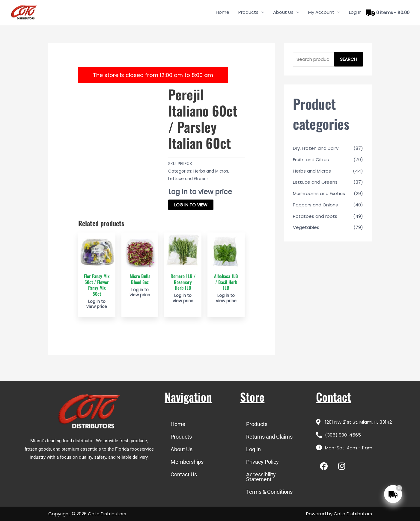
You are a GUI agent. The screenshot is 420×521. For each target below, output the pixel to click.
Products (248, 12)
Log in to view (191, 205)
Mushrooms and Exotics (319, 193)
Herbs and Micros (211, 171)
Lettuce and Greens (188, 179)
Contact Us (184, 474)
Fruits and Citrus (311, 160)
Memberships (187, 462)
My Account (321, 12)
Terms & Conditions (269, 492)
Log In (355, 12)
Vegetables (306, 227)
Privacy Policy (262, 462)
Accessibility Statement (261, 477)
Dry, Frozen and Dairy (316, 148)
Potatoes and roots (315, 216)
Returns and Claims (269, 437)
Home (223, 12)
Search (349, 59)
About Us (283, 12)
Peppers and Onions (315, 205)
